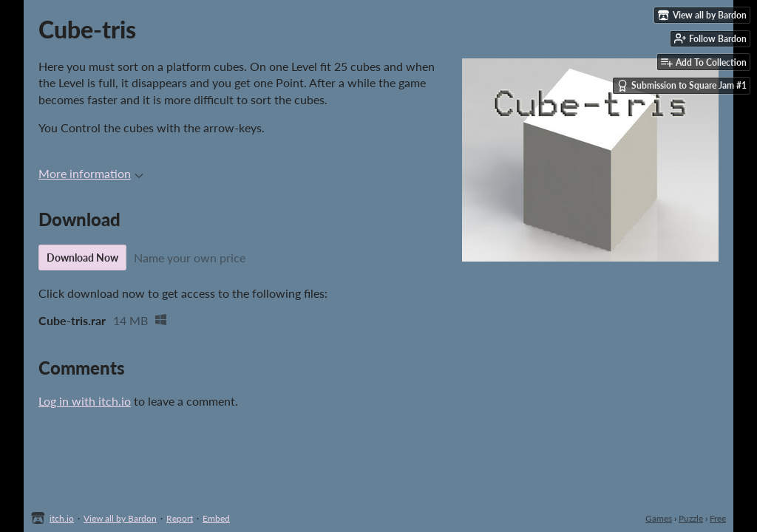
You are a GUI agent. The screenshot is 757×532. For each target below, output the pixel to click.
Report (180, 518)
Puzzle (691, 518)
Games (659, 518)
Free (718, 518)
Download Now (82, 258)
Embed (216, 518)
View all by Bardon (120, 518)
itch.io (62, 518)
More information (91, 173)
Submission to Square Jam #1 (682, 86)
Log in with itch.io (85, 401)
